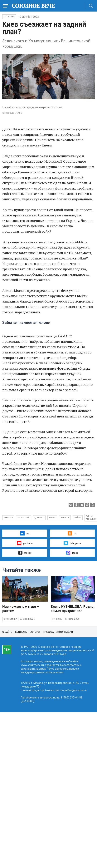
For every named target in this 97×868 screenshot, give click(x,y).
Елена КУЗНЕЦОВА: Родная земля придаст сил (73, 609)
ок (72, 533)
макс (72, 553)
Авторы (35, 632)
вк (25, 533)
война (78, 518)
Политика (9, 17)
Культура (57, 619)
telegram (72, 543)
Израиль (65, 518)
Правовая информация (58, 632)
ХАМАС (52, 518)
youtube (25, 543)
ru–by (25, 553)
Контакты (21, 632)
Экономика (10, 619)
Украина (8, 518)
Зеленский (24, 518)
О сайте (7, 632)
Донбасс (39, 518)
